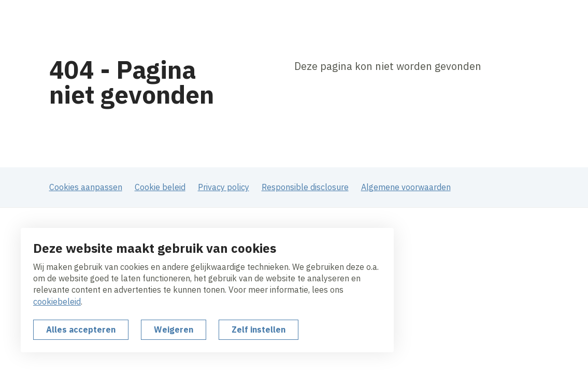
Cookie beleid (160, 187)
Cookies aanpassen (86, 187)
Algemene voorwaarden (406, 187)
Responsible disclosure (305, 187)
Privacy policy (224, 187)
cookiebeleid (57, 302)
